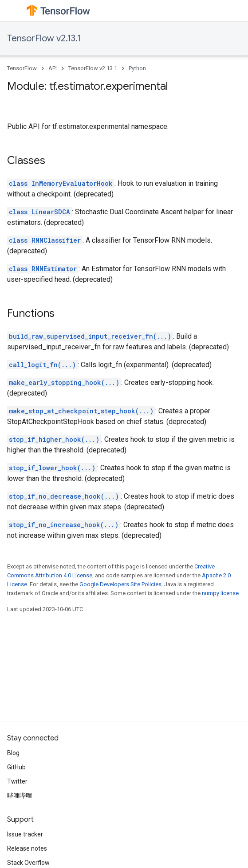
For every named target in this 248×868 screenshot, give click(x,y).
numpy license (220, 593)
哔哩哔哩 (20, 796)
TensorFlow (22, 68)
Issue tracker (25, 834)
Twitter (17, 781)
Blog (13, 753)
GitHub (16, 767)
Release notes (27, 848)
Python (137, 68)
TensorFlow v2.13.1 (44, 38)
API (53, 68)
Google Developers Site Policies (120, 584)
